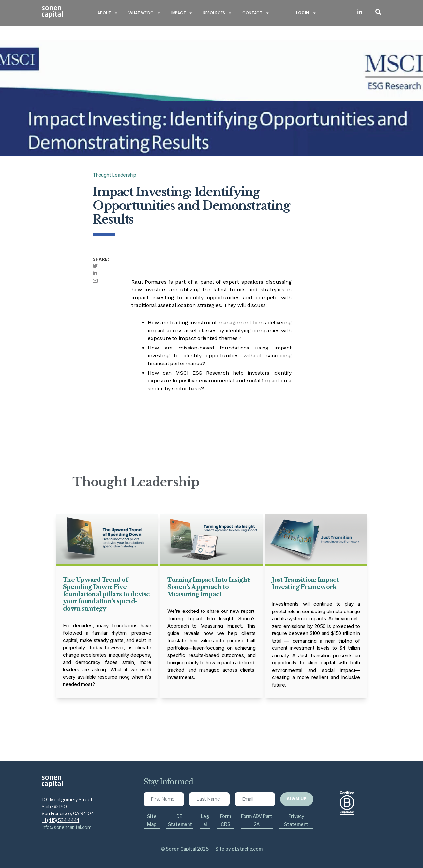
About (108, 13)
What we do (145, 13)
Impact (182, 13)
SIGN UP (297, 799)
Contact (256, 13)
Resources (218, 13)
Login (306, 13)
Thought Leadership (114, 175)
